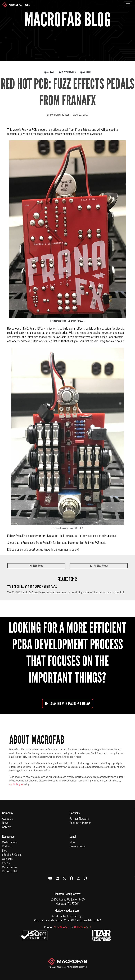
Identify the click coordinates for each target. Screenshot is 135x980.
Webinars (7, 859)
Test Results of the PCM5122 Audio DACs (32, 587)
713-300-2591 (62, 928)
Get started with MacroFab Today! (67, 704)
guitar (86, 73)
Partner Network (79, 819)
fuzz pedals (67, 73)
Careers (7, 827)
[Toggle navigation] (128, 5)
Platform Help (10, 872)
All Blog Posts (99, 566)
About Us (7, 819)
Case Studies (10, 868)
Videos (6, 863)
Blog (5, 851)
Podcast (7, 847)
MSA (72, 843)
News (5, 823)
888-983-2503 (83, 928)
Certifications (10, 843)
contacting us (16, 784)
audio (49, 73)
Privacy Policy (78, 847)
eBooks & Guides (12, 855)
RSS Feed (36, 566)
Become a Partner (80, 823)
